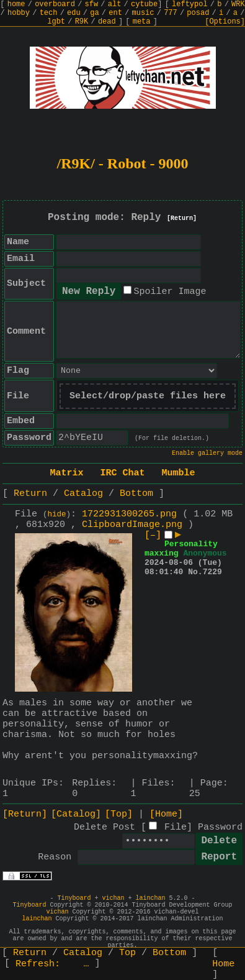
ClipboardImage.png (132, 525)
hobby (19, 13)
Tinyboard (74, 898)
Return (30, 494)
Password (220, 827)
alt (115, 4)
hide (57, 515)
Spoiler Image (170, 292)
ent (115, 13)
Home (223, 964)
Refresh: (52, 964)
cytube (144, 4)
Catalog (83, 494)
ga (94, 13)
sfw (92, 4)
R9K (82, 22)
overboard (55, 4)
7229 (212, 572)
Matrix (66, 473)
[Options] (225, 22)
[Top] (119, 814)
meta (142, 22)
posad (198, 13)
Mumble (179, 473)
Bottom (136, 494)
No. (195, 572)
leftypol (190, 4)
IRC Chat (122, 473)
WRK (238, 4)
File (176, 827)
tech (49, 13)
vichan (113, 898)
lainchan (151, 898)
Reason (55, 857)
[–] (153, 535)
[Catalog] (76, 814)
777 (171, 13)
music (143, 13)
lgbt (56, 22)
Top (127, 953)
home (16, 4)
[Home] (166, 814)
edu (74, 13)
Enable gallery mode (207, 453)
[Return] (182, 218)
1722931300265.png (129, 514)
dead (107, 22)
